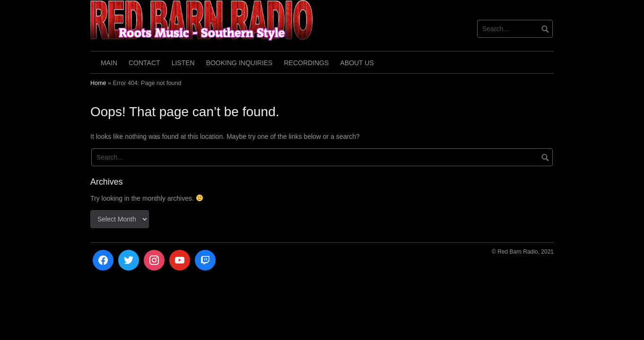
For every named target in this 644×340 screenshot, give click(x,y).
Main (109, 63)
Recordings (306, 63)
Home (98, 83)
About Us (357, 63)
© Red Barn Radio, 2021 (523, 252)
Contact (144, 63)
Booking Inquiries (239, 63)
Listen (183, 63)
